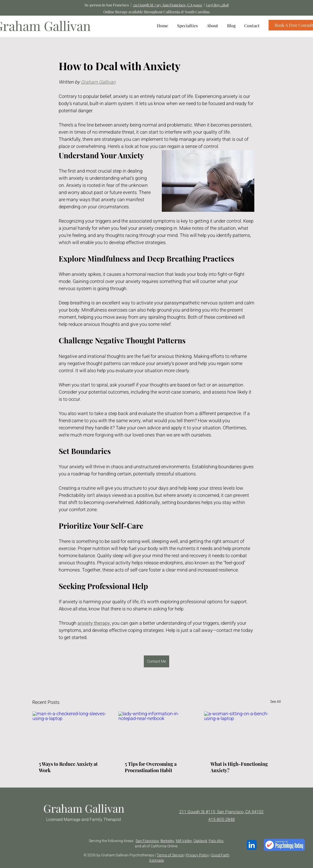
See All (275, 702)
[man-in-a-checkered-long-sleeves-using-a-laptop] (71, 733)
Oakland (200, 841)
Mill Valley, (184, 841)
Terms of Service (170, 855)
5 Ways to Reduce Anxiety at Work (68, 767)
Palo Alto (216, 841)
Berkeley (167, 841)
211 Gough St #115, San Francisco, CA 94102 (168, 5)
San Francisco (147, 841)
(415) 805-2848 (217, 5)
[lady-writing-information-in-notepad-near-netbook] (157, 733)
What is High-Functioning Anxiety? (239, 767)
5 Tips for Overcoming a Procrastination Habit (151, 767)
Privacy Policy (197, 855)
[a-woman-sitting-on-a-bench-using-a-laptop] (242, 733)
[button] (187, 26)
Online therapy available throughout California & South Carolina (156, 12)
